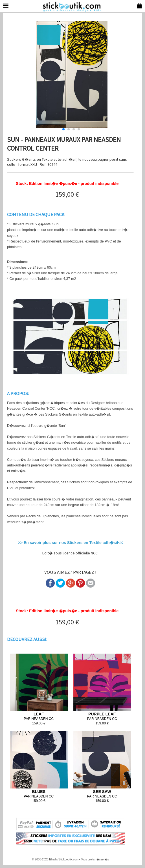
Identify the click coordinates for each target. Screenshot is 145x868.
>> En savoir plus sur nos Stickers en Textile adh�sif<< (71, 543)
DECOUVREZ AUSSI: (27, 639)
